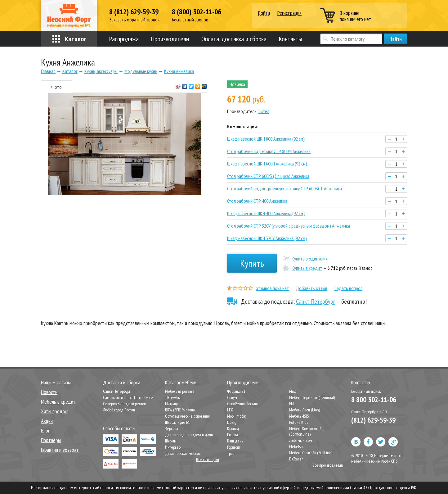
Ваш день (235, 441)
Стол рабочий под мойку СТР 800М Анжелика (269, 151)
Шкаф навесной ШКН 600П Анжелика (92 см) (267, 164)
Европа (233, 435)
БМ (291, 404)
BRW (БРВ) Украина (180, 410)
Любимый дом (301, 440)
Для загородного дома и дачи (189, 435)
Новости (49, 392)
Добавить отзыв (312, 288)
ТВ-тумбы (173, 397)
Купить (252, 263)
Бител (264, 111)
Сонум (232, 397)
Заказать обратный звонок (134, 20)
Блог (45, 431)
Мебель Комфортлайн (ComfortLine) (306, 431)
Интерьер (173, 447)
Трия (231, 453)
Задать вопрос (348, 288)
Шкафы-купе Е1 (177, 422)
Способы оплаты (119, 428)
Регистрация (289, 13)
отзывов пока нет (272, 288)
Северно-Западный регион (124, 404)
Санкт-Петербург (316, 301)
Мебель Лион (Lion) (305, 410)
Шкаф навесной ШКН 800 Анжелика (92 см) (266, 139)
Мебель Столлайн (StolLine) (311, 453)
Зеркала (172, 428)
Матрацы (172, 404)
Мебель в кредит (58, 402)
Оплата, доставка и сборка (234, 39)
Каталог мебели (181, 382)
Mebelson (297, 446)
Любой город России (119, 410)
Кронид (233, 428)
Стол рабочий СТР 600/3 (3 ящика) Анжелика (268, 176)
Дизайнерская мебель (183, 453)
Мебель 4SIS (299, 416)
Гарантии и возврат (60, 450)
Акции (47, 421)
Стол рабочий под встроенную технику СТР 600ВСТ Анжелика (284, 188)
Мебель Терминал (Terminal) (312, 397)
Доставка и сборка (122, 382)
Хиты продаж (54, 411)
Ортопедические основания (187, 416)
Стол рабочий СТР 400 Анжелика (257, 201)
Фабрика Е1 (236, 391)
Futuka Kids (299, 422)
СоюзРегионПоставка (244, 404)
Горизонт (234, 447)
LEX (230, 410)
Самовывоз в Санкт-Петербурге (128, 397)
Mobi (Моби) (237, 416)
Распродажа (124, 39)
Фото (56, 87)
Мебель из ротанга (180, 391)
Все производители (328, 465)
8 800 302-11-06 (374, 399)
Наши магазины (56, 382)
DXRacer (296, 459)
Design (233, 422)
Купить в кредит (307, 268)
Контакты (290, 39)
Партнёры (51, 440)
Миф (293, 391)
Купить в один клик (309, 259)
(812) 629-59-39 (373, 420)
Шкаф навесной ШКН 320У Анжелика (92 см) (267, 238)
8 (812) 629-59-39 (134, 12)
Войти (264, 13)
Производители (170, 39)
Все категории (208, 460)
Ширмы (171, 441)
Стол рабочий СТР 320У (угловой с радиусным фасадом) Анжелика (289, 226)
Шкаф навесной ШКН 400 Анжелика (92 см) (266, 213)
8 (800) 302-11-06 (197, 12)
